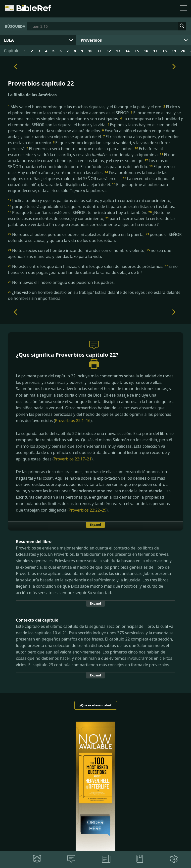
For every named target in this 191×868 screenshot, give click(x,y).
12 (109, 51)
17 (155, 51)
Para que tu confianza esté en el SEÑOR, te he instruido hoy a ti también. (78, 213)
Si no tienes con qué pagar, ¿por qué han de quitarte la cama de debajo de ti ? (93, 269)
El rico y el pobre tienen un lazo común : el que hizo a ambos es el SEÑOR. (94, 110)
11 (100, 51)
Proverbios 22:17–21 (73, 459)
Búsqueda (15, 26)
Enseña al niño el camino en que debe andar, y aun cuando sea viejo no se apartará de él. (92, 134)
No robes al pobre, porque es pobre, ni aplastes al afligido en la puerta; (77, 234)
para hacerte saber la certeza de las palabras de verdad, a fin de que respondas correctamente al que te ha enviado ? (92, 221)
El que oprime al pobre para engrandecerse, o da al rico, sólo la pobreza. (88, 188)
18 (165, 51)
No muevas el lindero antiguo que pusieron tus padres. (61, 282)
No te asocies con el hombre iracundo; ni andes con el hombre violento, (77, 250)
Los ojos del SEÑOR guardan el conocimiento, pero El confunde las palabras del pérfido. (89, 164)
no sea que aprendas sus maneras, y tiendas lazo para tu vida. (90, 253)
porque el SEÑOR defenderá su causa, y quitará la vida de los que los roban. (95, 237)
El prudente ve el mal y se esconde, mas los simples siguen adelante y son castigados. (94, 116)
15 (137, 51)
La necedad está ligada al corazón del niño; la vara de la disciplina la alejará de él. (91, 182)
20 (183, 51)
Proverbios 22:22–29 (88, 510)
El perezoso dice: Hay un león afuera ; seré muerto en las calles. (91, 170)
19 (174, 51)
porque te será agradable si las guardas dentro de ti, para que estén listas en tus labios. (92, 207)
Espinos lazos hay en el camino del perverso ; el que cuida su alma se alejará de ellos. (93, 128)
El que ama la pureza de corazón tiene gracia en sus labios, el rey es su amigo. (92, 158)
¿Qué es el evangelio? (95, 705)
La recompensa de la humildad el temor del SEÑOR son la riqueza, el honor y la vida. (95, 122)
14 (127, 51)
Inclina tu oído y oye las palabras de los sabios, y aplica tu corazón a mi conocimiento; (90, 201)
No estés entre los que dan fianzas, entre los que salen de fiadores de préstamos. (86, 266)
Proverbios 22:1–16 (73, 421)
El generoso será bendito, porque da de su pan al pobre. (81, 149)
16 (146, 51)
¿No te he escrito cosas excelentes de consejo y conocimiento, (89, 216)
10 (90, 51)
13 (118, 51)
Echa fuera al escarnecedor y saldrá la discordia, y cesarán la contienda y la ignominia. (85, 152)
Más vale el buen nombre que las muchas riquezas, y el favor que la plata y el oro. (86, 107)
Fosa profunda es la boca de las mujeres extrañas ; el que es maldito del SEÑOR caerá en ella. (88, 176)
